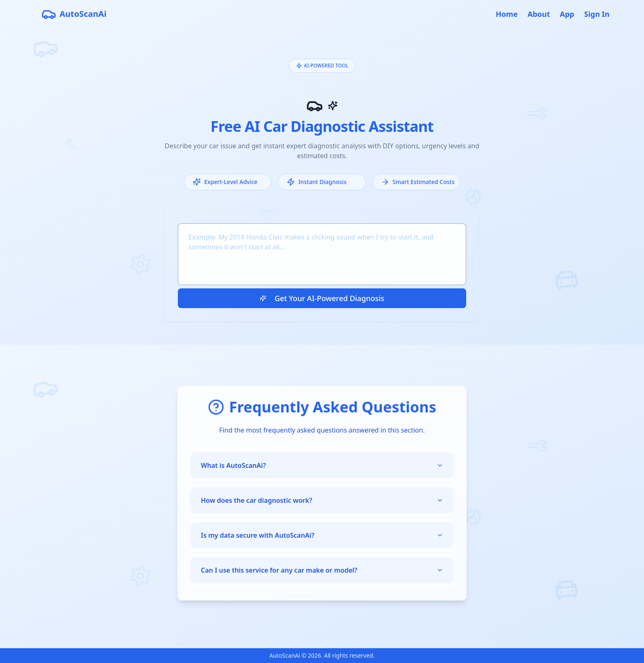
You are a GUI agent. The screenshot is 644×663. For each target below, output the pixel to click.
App (567, 14)
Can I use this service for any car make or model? (322, 570)
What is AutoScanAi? (322, 465)
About (539, 14)
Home (507, 14)
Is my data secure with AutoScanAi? (322, 535)
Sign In (597, 14)
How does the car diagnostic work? (322, 500)
